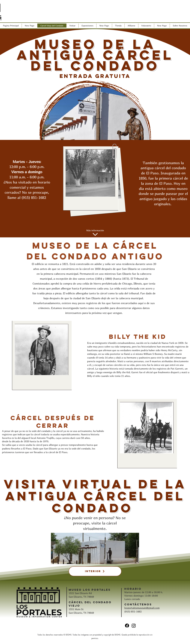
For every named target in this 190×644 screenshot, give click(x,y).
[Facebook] (127, 626)
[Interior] (95, 571)
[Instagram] (134, 626)
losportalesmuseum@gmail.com (142, 608)
